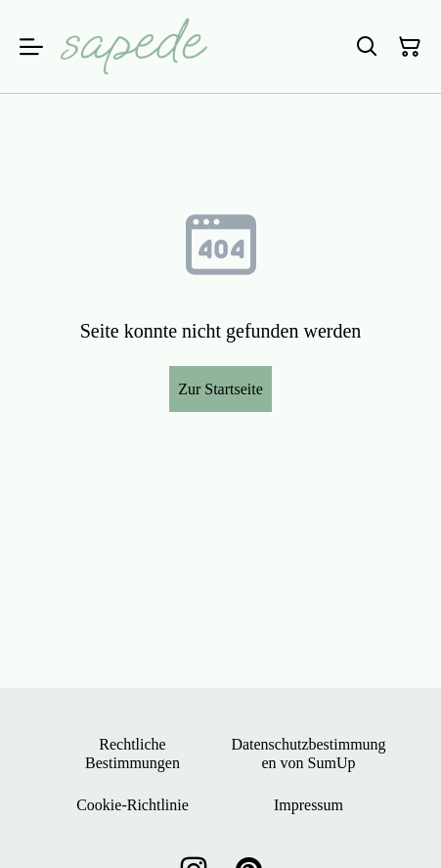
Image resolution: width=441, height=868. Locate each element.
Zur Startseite (220, 389)
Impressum (309, 805)
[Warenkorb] (410, 47)
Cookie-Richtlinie (132, 805)
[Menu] (31, 46)
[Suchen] (367, 47)
